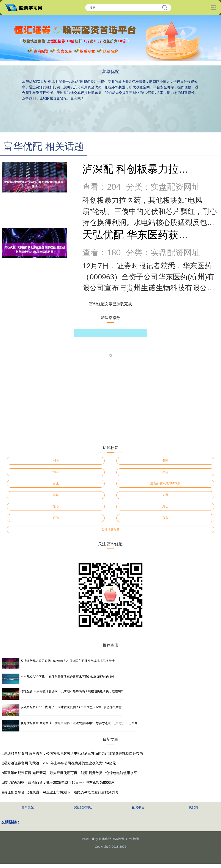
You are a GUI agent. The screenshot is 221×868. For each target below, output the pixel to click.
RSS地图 (118, 839)
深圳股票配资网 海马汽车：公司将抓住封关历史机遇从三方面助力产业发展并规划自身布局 (73, 753)
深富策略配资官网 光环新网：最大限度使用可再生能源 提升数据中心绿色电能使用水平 (70, 773)
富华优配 (28, 807)
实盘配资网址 (83, 807)
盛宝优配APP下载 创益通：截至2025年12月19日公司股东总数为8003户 (59, 783)
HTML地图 (132, 839)
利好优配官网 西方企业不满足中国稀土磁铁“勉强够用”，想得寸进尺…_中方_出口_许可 (79, 723)
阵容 (56, 495)
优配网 (193, 807)
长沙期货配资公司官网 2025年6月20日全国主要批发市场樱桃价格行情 (68, 661)
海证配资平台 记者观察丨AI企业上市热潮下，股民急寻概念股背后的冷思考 (61, 792)
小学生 (56, 461)
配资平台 (138, 807)
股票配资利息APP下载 (165, 483)
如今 (56, 506)
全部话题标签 (110, 529)
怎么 (165, 506)
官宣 (165, 518)
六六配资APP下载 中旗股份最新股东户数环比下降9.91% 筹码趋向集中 (68, 677)
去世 (165, 495)
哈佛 (56, 518)
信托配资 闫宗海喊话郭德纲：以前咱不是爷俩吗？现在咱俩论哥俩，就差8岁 (72, 691)
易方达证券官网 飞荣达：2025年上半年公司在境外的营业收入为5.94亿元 (60, 763)
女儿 (56, 483)
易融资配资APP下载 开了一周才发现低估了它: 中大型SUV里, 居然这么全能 (71, 707)
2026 (56, 472)
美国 (165, 461)
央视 (165, 472)
